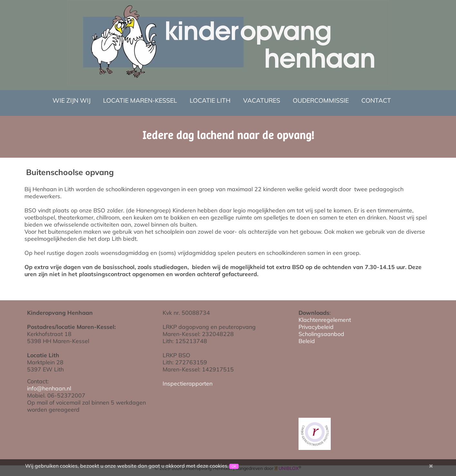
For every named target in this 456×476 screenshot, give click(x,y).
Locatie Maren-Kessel (140, 100)
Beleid (307, 341)
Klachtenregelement (325, 320)
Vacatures (262, 100)
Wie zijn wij (71, 100)
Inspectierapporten (188, 383)
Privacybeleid (316, 327)
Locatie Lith (210, 100)
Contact (376, 100)
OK (234, 466)
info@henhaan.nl (49, 388)
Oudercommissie (321, 100)
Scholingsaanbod (321, 334)
